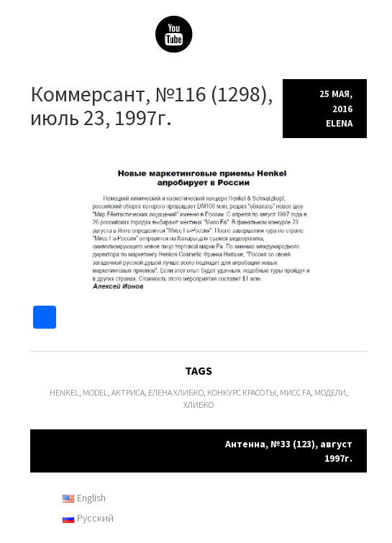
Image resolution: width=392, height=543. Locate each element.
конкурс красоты (242, 392)
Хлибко (199, 405)
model (95, 392)
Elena (339, 123)
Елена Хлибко (176, 392)
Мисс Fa (295, 392)
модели (330, 392)
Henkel (64, 392)
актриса (128, 392)
